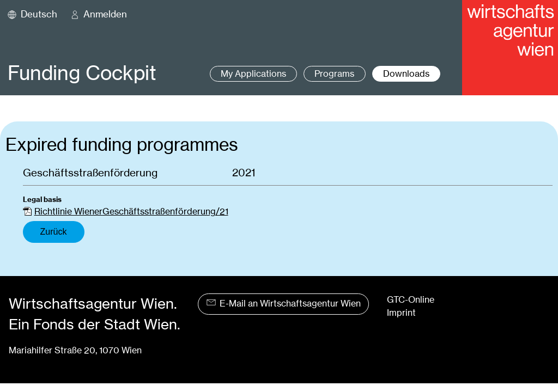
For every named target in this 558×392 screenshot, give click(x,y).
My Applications (253, 74)
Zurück (54, 232)
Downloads (406, 74)
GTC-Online (411, 300)
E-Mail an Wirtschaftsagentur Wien (284, 304)
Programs (334, 74)
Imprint (401, 313)
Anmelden (105, 14)
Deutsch (39, 14)
